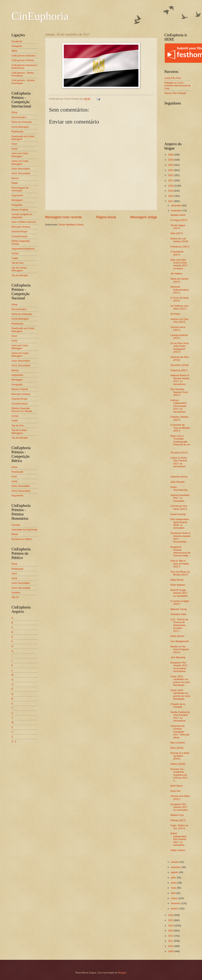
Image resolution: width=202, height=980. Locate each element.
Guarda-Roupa (19, 231)
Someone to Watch (22, 539)
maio (174, 888)
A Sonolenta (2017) (177, 253)
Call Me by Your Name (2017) (179, 507)
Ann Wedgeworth (180, 641)
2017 (171, 201)
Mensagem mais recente (64, 217)
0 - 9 (14, 741)
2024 (171, 165)
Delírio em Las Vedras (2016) (179, 240)
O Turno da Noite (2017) (180, 299)
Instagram (17, 46)
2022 (171, 175)
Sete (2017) (177, 233)
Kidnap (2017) (178, 820)
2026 (171, 155)
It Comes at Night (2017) (180, 603)
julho (174, 877)
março (175, 898)
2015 (171, 920)
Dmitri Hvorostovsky (179, 489)
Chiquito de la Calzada (178, 705)
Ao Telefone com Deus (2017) (179, 307)
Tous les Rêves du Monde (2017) (180, 573)
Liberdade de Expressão (25, 530)
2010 (171, 946)
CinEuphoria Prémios (23, 60)
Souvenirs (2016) (180, 365)
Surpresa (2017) (179, 370)
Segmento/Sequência (23, 249)
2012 (171, 936)
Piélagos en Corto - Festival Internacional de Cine (178, 86)
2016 (171, 915)
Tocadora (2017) (179, 453)
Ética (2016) (177, 748)
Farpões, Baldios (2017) (180, 418)
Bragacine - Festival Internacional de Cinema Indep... (180, 551)
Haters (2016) (178, 764)
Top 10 (15, 597)
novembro (177, 211)
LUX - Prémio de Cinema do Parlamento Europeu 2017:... (179, 625)
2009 (171, 951)
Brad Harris (177, 786)
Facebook (17, 41)
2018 (171, 196)
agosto (175, 872)
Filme (14, 112)
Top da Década (20, 275)
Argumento (17, 195)
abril (174, 893)
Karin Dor (176, 791)
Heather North (178, 215)
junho (174, 883)
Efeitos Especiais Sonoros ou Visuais (22, 410)
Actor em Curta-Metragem (20, 155)
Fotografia (17, 205)
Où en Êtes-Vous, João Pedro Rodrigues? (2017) (180, 348)
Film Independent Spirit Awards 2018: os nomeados (180, 524)
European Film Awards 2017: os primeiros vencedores (179, 667)
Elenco (15, 178)
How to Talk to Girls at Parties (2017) (180, 564)
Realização (18, 131)
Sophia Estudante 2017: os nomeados (180, 498)
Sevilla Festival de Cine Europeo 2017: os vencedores (180, 716)
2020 (171, 186)
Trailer (15, 258)
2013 (171, 931)
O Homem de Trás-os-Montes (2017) (180, 428)
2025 (171, 160)
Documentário (19, 117)
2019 (171, 191)
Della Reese (177, 580)
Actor (14, 144)
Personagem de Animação (20, 189)
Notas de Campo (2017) (180, 280)
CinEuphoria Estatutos (24, 56)
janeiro (175, 909)
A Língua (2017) (179, 220)
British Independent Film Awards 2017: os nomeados (179, 839)
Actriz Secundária (21, 173)
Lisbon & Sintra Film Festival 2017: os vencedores (179, 462)
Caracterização (20, 236)
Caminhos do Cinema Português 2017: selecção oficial (180, 732)
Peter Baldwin (178, 585)
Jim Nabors (177, 273)
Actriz (15, 149)
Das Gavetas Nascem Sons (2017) (179, 392)
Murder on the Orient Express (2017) (180, 649)
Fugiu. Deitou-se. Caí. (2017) (180, 827)
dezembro (177, 205)
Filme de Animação (22, 122)
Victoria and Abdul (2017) (180, 797)
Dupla (15, 183)
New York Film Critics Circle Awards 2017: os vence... (179, 264)
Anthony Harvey (179, 477)
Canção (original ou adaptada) (22, 216)
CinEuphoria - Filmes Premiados (23, 74)
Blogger (122, 973)
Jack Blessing (178, 657)
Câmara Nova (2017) (178, 329)
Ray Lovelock (178, 743)
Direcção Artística (21, 227)
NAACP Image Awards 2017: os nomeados (179, 593)
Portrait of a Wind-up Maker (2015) (180, 756)
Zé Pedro (175, 314)
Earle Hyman (177, 636)
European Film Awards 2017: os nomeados (179, 807)
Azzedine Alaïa (178, 614)
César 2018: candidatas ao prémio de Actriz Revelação (180, 695)
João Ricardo (178, 482)
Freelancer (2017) (180, 247)
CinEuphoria (40, 16)
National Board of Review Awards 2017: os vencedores (180, 380)
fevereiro (176, 903)
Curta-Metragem (20, 127)
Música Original (20, 210)
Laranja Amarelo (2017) (179, 337)
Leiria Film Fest (173, 78)
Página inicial (106, 217)
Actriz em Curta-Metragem (20, 162)
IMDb (14, 51)
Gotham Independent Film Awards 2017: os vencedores (179, 406)
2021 (171, 180)
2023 (171, 170)
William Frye (177, 815)
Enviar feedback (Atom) (71, 225)
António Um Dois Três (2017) (180, 320)
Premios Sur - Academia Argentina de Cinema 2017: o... (179, 775)
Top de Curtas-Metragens (19, 269)
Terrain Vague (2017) (178, 227)
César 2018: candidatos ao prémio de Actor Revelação (180, 681)
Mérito (15, 534)
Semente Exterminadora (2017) (180, 290)
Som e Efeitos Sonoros (24, 222)
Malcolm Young (179, 609)
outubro (175, 862)
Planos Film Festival (175, 93)
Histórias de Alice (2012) (180, 358)
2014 (171, 926)
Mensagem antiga (144, 217)
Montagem (17, 200)
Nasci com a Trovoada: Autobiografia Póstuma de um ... (180, 442)
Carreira (16, 525)
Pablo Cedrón (178, 850)
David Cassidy (178, 514)
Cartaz (15, 253)
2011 (171, 941)
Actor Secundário (21, 169)
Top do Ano (18, 263)
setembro (176, 867)
